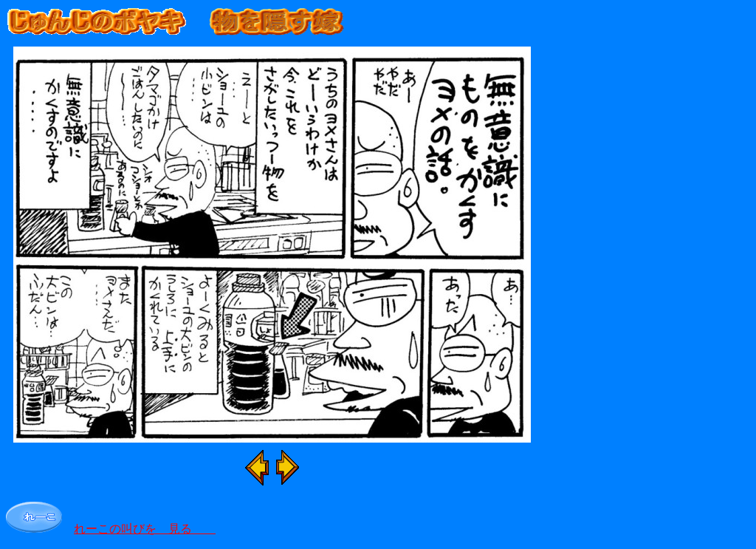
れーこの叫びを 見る (145, 529)
